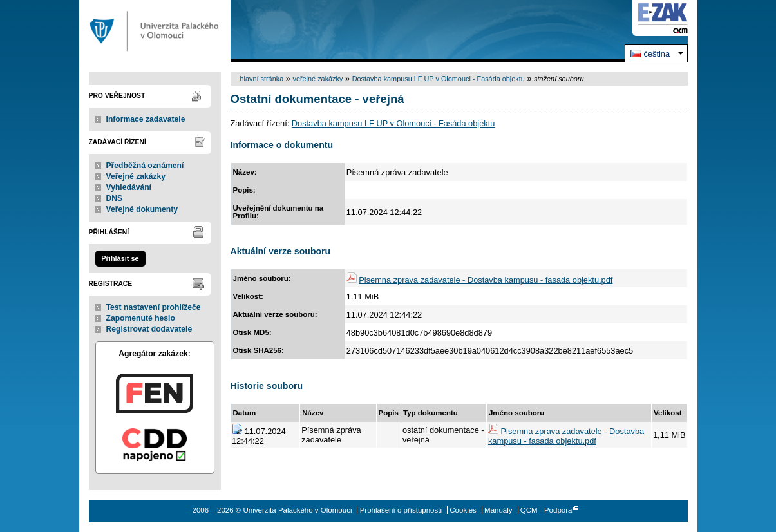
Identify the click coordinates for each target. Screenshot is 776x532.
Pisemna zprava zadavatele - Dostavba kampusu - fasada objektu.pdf (486, 280)
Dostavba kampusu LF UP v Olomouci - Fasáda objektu (439, 79)
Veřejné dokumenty (142, 209)
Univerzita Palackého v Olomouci (155, 31)
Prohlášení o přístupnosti (401, 510)
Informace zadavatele (146, 119)
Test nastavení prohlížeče (154, 307)
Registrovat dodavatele (149, 329)
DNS (115, 198)
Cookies (463, 510)
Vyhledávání (129, 187)
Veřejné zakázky (136, 176)
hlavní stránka (262, 79)
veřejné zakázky (317, 79)
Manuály (498, 510)
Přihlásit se (120, 258)
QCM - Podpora (546, 510)
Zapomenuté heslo (141, 318)
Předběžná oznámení (145, 166)
